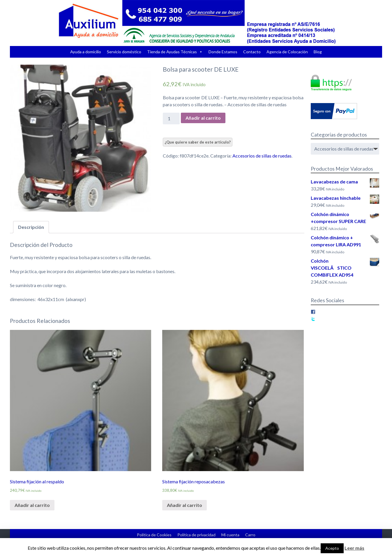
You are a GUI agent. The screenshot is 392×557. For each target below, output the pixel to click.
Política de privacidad (196, 535)
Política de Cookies (154, 535)
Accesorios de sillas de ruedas (262, 156)
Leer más (354, 548)
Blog (318, 52)
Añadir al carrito (203, 118)
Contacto (252, 52)
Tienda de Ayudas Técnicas (172, 52)
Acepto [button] (332, 548)
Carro (250, 535)
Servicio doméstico (124, 52)
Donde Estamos (223, 52)
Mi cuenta (230, 535)
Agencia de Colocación (287, 52)
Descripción (31, 227)
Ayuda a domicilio (86, 52)
